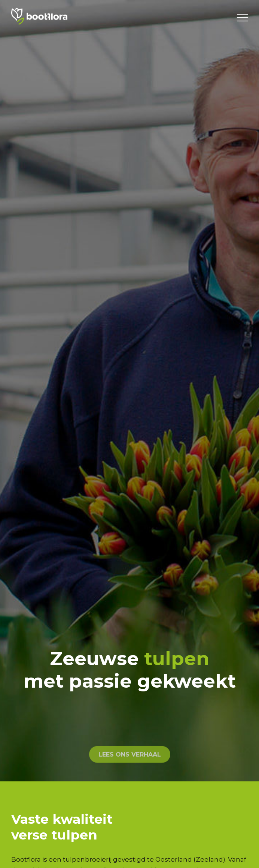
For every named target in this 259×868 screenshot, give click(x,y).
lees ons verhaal (130, 774)
